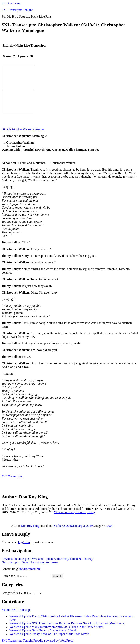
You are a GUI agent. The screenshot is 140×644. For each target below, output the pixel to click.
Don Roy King (30, 526)
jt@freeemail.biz (30, 569)
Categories (8, 593)
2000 (110, 526)
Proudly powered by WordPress (53, 641)
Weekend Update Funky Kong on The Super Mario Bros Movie (49, 634)
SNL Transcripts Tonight (17, 10)
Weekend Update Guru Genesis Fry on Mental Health (43, 630)
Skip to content (11, 3)
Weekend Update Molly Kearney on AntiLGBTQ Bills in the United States (56, 627)
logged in (24, 542)
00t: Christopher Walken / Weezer (23, 129)
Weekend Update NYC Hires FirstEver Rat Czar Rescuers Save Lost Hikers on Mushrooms (67, 623)
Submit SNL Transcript (16, 610)
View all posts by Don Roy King (74, 512)
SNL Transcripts (12, 476)
